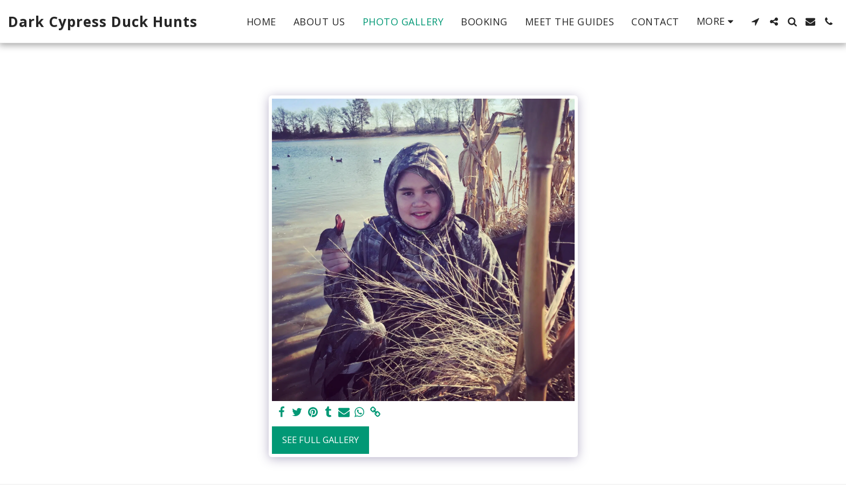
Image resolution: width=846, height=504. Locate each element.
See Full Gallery (320, 440)
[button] (755, 22)
